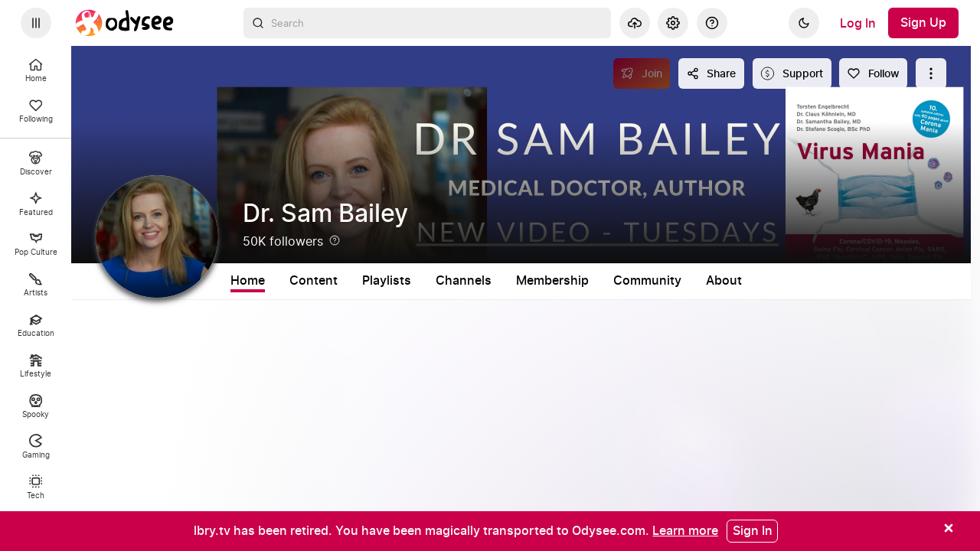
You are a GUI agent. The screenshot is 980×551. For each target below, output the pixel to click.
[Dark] (804, 23)
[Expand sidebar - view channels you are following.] (36, 23)
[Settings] (673, 23)
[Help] (712, 23)
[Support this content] (792, 73)
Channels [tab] (464, 281)
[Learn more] (685, 530)
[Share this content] (711, 73)
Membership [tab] (552, 281)
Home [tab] (248, 281)
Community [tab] (647, 281)
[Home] (125, 23)
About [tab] (724, 281)
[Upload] (635, 23)
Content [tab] (314, 281)
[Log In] (858, 23)
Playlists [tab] (387, 281)
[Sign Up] (923, 23)
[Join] (642, 73)
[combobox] (427, 23)
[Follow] (873, 73)
